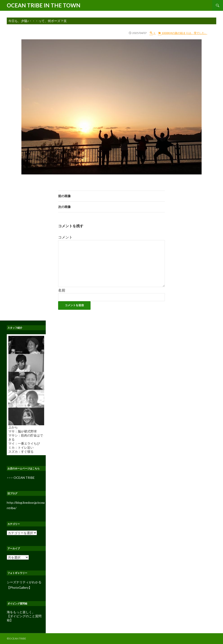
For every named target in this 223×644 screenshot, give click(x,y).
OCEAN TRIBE (24, 478)
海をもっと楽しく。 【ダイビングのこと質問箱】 (24, 616)
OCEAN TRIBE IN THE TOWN (44, 5)
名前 (62, 290)
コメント (65, 237)
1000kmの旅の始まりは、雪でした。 (184, 33)
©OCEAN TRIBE (16, 638)
